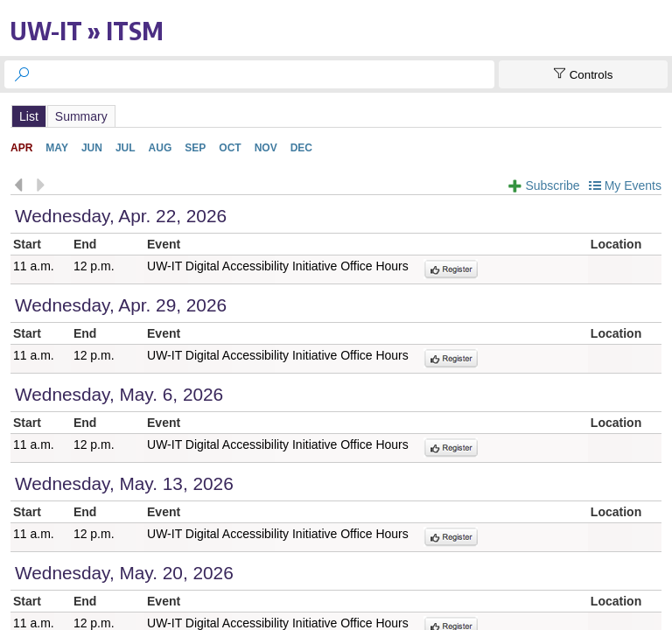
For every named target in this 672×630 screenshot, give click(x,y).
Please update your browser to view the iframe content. (336, 116)
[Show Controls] (583, 74)
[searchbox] (265, 74)
